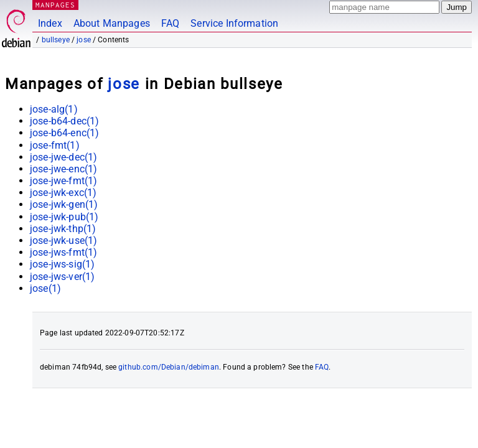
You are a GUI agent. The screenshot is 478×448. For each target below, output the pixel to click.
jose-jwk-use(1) (63, 240)
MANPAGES (55, 5)
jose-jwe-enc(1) (63, 169)
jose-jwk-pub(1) (64, 217)
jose (84, 40)
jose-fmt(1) (55, 145)
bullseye (56, 40)
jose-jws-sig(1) (62, 264)
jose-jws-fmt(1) (63, 252)
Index (50, 23)
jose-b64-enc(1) (64, 133)
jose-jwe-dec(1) (63, 157)
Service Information (234, 23)
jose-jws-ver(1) (62, 277)
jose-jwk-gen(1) (64, 204)
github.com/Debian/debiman (169, 367)
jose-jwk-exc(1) (63, 193)
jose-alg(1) (54, 109)
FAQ (170, 23)
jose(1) (45, 288)
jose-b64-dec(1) (64, 121)
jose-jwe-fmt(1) (63, 181)
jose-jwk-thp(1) (63, 229)
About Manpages (112, 23)
